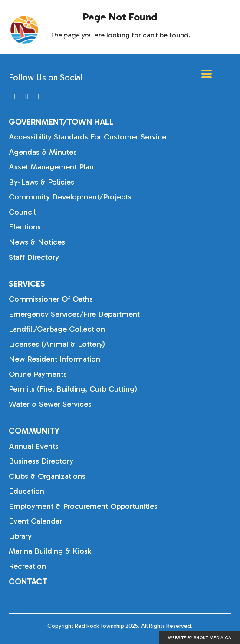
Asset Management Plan (51, 167)
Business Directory (41, 461)
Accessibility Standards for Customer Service (87, 137)
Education (26, 491)
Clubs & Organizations (47, 476)
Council (22, 212)
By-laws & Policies (41, 182)
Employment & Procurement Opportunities (83, 506)
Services (27, 284)
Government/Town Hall (61, 122)
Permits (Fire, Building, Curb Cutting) (73, 389)
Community (34, 431)
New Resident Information (54, 359)
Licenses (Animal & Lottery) (57, 344)
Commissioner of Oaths (51, 299)
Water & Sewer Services (50, 404)
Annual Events (34, 446)
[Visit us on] (14, 97)
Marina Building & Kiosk (50, 551)
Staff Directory (34, 257)
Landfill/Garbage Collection (57, 329)
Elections (25, 227)
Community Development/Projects (70, 197)
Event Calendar (35, 521)
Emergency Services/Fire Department (74, 314)
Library (20, 536)
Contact (28, 582)
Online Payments (38, 374)
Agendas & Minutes (43, 152)
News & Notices (37, 242)
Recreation (27, 566)
